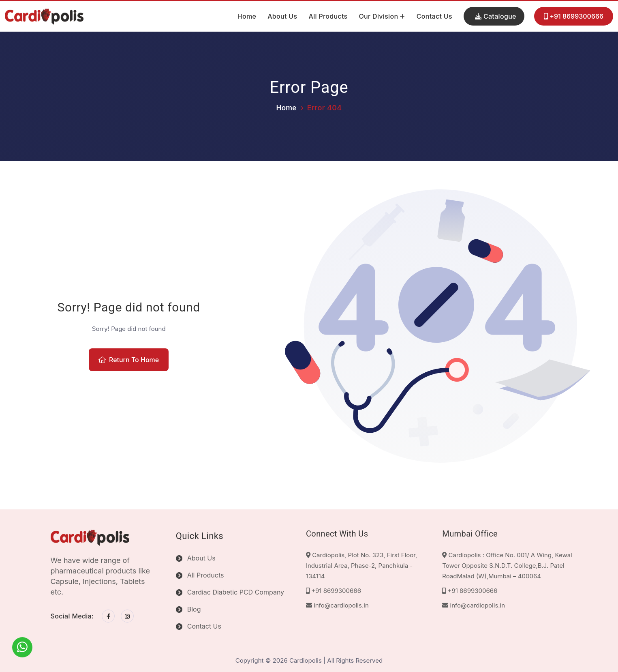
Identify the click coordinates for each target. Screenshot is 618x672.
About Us (282, 16)
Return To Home (129, 360)
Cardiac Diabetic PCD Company (236, 592)
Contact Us (434, 16)
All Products (328, 16)
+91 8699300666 (574, 17)
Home (247, 16)
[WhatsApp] (22, 647)
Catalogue (496, 16)
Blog (194, 609)
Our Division (378, 16)
